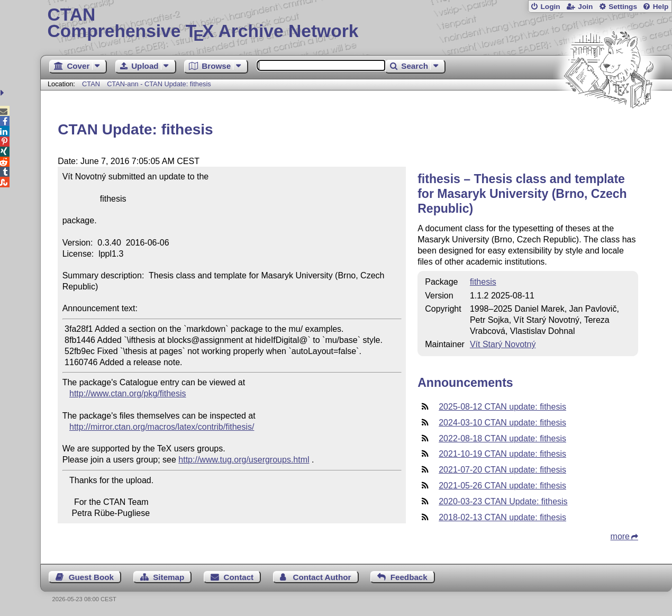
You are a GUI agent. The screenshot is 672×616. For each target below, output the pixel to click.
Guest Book (91, 577)
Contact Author (322, 577)
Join (585, 7)
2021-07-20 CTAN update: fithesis (502, 470)
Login (550, 7)
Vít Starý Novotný (503, 344)
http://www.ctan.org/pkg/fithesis (128, 393)
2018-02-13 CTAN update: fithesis (502, 517)
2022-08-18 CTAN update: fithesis (502, 438)
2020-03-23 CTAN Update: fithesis (503, 501)
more (620, 536)
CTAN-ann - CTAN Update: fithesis (159, 84)
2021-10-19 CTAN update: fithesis (502, 454)
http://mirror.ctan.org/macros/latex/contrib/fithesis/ (162, 427)
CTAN (91, 84)
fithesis (483, 282)
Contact (239, 577)
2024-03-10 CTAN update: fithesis (502, 423)
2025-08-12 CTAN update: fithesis (502, 407)
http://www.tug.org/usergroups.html (244, 460)
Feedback (409, 577)
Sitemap (169, 577)
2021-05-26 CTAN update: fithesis (502, 486)
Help (661, 7)
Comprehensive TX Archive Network (356, 24)
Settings (623, 7)
